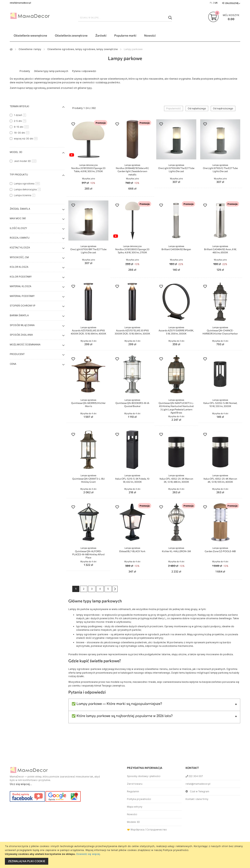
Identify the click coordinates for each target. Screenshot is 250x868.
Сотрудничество (157, 830)
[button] (73, 124)
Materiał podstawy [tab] (22, 296)
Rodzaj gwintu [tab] (20, 238)
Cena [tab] (13, 364)
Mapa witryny (135, 807)
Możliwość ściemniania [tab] (25, 345)
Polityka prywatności (139, 799)
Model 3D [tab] (16, 152)
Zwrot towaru (135, 784)
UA (216, 3)
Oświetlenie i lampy (30, 49)
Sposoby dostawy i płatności (144, 776)
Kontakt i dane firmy (197, 799)
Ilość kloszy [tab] (18, 228)
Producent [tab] (17, 354)
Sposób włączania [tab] (22, 325)
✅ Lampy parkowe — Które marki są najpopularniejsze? (117, 704)
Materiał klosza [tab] (21, 286)
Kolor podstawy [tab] (21, 277)
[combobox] (125, 18)
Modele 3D (133, 822)
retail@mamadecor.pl (198, 784)
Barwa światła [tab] (19, 315)
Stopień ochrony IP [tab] (23, 306)
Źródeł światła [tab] (20, 209)
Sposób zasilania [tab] (21, 335)
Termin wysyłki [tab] (19, 106)
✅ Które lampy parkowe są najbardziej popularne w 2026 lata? (122, 716)
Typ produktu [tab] (19, 175)
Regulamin (133, 791)
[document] (125, 855)
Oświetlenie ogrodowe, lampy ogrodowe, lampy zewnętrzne (83, 49)
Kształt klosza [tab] (20, 248)
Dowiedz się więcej (88, 854)
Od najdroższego (223, 108)
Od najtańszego (197, 108)
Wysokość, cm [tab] (19, 257)
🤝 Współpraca (136, 830)
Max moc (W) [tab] (18, 218)
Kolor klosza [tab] (19, 267)
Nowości (132, 814)
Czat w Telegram (197, 791)
